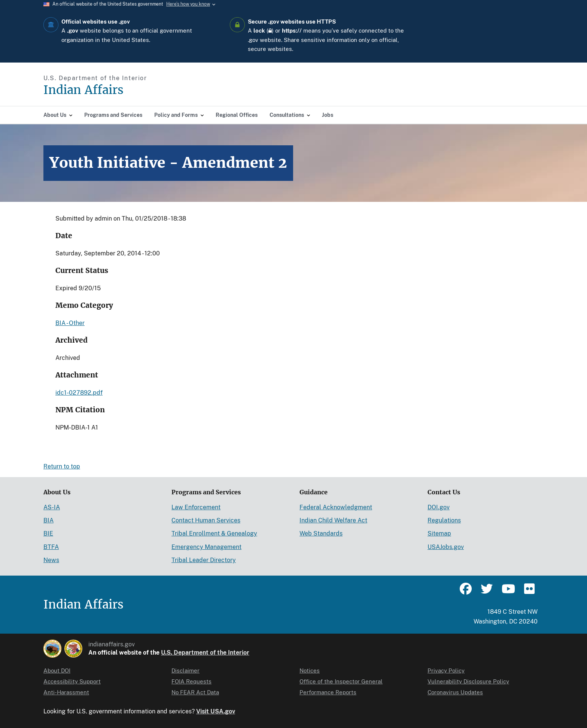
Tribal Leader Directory (204, 560)
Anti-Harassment (66, 692)
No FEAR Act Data (195, 692)
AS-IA (52, 507)
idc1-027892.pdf (79, 393)
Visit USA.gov (216, 711)
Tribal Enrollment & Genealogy (214, 533)
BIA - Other (70, 323)
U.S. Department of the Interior (205, 653)
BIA (48, 520)
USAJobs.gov (446, 547)
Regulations (444, 520)
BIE (48, 533)
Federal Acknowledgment (336, 507)
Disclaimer (185, 671)
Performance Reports (328, 692)
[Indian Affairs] (126, 90)
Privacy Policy (446, 671)
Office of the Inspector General (341, 681)
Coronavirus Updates (455, 692)
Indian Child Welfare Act (333, 520)
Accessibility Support (72, 681)
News (51, 560)
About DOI (57, 671)
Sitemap (439, 533)
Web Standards (321, 533)
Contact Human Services (206, 520)
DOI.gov (439, 507)
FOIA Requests (191, 681)
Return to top (62, 466)
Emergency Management (206, 547)
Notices (310, 671)
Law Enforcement (196, 507)
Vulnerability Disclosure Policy (468, 681)
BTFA (51, 547)
